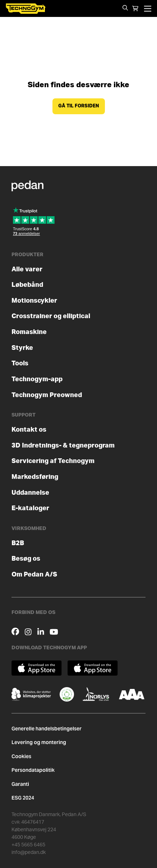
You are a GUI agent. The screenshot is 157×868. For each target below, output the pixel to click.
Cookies (21, 756)
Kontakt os (29, 430)
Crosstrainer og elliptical (51, 316)
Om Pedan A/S (34, 575)
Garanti (20, 784)
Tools (20, 363)
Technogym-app (37, 379)
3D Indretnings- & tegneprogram (63, 446)
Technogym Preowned (47, 395)
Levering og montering (39, 742)
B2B (18, 543)
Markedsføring (35, 477)
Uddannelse (30, 493)
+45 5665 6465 (28, 845)
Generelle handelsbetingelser (47, 729)
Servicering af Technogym (53, 461)
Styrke (22, 348)
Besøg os (26, 559)
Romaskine (29, 332)
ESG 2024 (23, 798)
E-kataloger (30, 508)
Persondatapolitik (33, 770)
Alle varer (27, 269)
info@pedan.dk (29, 853)
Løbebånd (27, 285)
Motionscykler (34, 301)
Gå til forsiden (79, 106)
